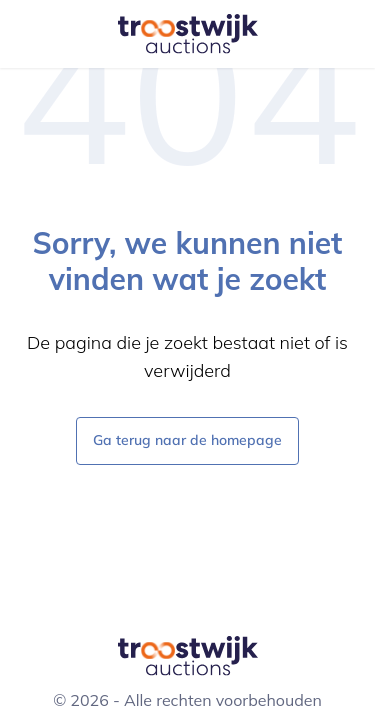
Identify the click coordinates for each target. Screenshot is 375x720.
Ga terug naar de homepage (187, 439)
